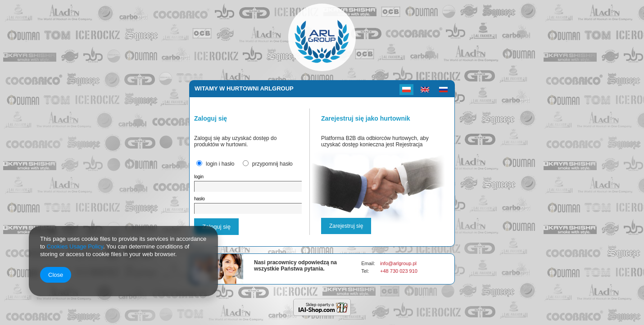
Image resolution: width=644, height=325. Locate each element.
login (199, 177)
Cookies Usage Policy (75, 246)
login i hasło (220, 164)
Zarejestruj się (346, 226)
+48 (385, 271)
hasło (200, 199)
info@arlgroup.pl (398, 263)
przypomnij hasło (272, 164)
